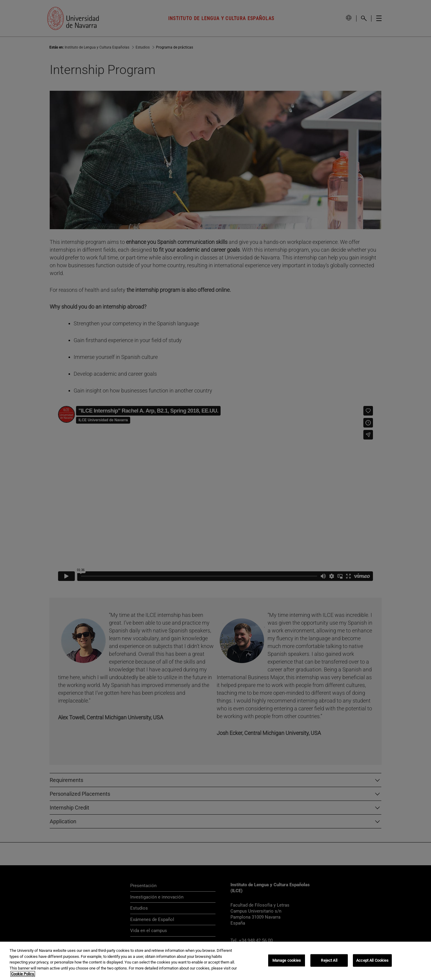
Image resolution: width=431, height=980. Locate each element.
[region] (215, 961)
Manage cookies (287, 960)
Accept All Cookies (372, 960)
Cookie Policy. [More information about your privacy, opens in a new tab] (23, 974)
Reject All (329, 960)
